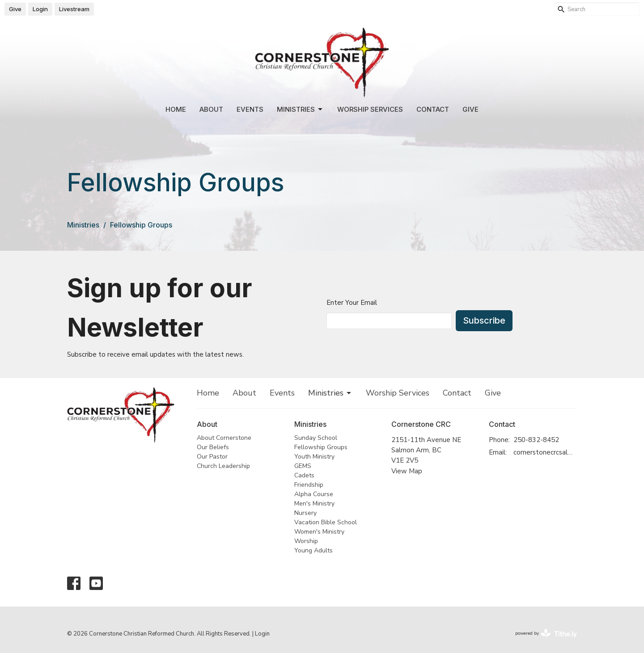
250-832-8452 (536, 440)
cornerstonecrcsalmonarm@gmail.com (545, 452)
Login (40, 9)
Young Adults (314, 550)
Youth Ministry (314, 457)
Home (176, 109)
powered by (546, 634)
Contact (433, 109)
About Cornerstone (224, 438)
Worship (306, 541)
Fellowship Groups (321, 447)
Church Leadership (223, 466)
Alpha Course (314, 494)
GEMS (303, 466)
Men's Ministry (314, 503)
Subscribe (484, 320)
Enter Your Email (352, 303)
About (211, 109)
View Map (407, 471)
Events (250, 109)
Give (15, 9)
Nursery (305, 513)
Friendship (309, 485)
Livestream (74, 9)
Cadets (304, 475)
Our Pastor (212, 457)
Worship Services (370, 109)
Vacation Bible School (326, 522)
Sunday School (316, 438)
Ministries (300, 110)
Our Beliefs (213, 447)
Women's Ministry (319, 532)
